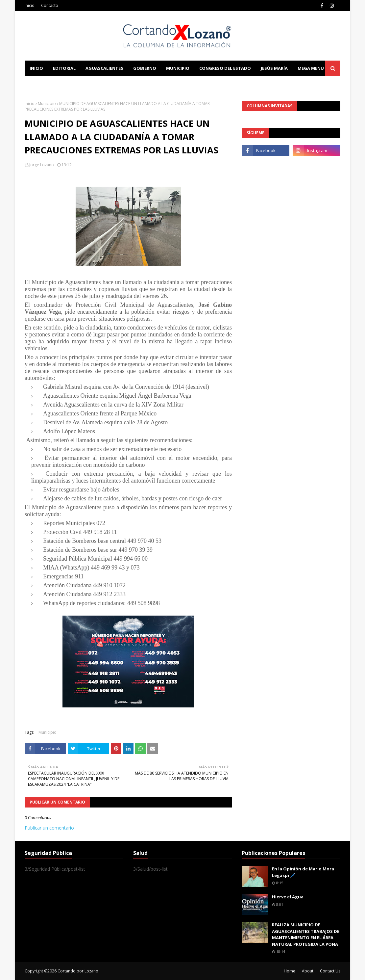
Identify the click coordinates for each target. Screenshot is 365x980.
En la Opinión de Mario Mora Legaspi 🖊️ (303, 872)
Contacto (50, 5)
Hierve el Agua (288, 897)
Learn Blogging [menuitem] (49, 83)
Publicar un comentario (49, 828)
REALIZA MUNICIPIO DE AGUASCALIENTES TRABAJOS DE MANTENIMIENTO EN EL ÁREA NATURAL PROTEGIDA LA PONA (306, 934)
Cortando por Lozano (78, 971)
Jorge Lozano (42, 165)
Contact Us (330, 971)
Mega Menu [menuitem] (311, 68)
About (308, 971)
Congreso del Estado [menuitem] (225, 68)
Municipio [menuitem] (178, 68)
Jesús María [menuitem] (274, 68)
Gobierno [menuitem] (145, 68)
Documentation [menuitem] (97, 83)
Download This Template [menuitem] (161, 83)
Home (290, 971)
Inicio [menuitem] (36, 68)
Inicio (30, 5)
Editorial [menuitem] (64, 68)
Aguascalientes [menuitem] (104, 68)
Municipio (47, 104)
